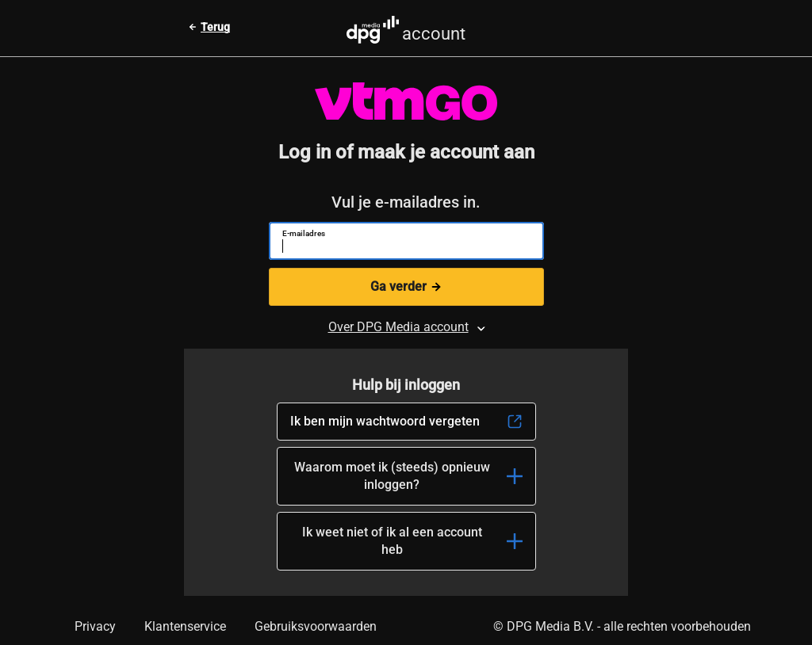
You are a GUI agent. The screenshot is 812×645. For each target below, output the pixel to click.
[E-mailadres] (400, 248)
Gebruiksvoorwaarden (316, 626)
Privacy (95, 626)
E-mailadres (304, 233)
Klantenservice (185, 626)
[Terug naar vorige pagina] (209, 27)
